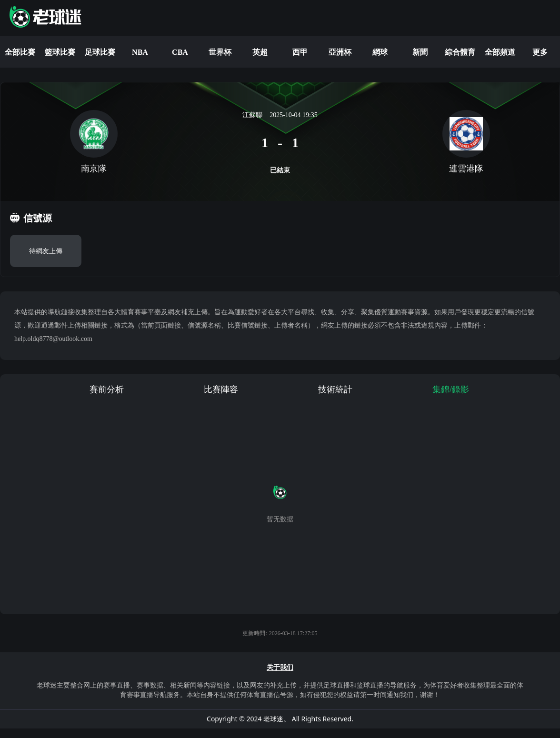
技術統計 (335, 389)
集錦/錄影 (451, 389)
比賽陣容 (221, 389)
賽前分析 (107, 389)
